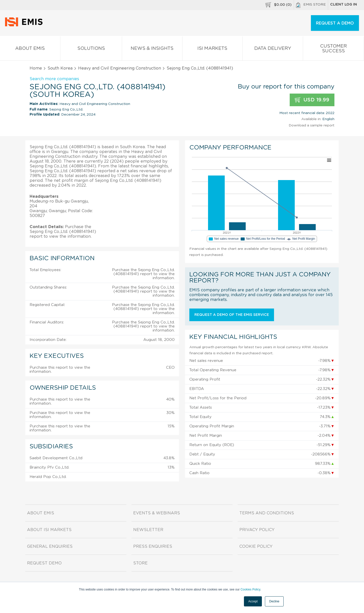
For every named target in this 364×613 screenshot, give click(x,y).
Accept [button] (253, 601)
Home (36, 68)
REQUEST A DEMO (335, 23)
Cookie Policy (256, 546)
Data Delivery (273, 49)
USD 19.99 (312, 100)
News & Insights (152, 49)
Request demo (44, 563)
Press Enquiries (153, 546)
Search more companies (54, 79)
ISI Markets (213, 49)
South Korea (60, 68)
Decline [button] (274, 601)
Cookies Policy (250, 589)
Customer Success (334, 50)
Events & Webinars (157, 513)
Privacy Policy (257, 530)
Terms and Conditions (267, 513)
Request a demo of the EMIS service (232, 315)
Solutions (91, 49)
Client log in (344, 5)
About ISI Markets (49, 530)
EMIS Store (311, 5)
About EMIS (30, 49)
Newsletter (148, 530)
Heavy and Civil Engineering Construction (120, 68)
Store (140, 563)
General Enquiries (50, 546)
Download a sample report (312, 125)
